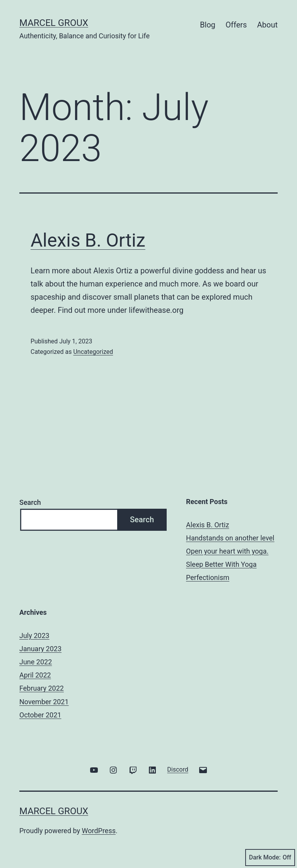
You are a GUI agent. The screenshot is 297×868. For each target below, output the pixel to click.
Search (30, 502)
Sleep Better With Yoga (221, 564)
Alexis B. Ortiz (88, 240)
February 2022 (42, 688)
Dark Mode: (270, 858)
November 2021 (44, 702)
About (267, 25)
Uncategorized (93, 352)
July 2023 (34, 636)
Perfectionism (208, 577)
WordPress (99, 831)
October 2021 (40, 715)
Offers (236, 25)
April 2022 (35, 675)
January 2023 (40, 649)
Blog (208, 25)
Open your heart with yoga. (227, 551)
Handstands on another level (230, 538)
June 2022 (36, 662)
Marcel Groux (54, 23)
